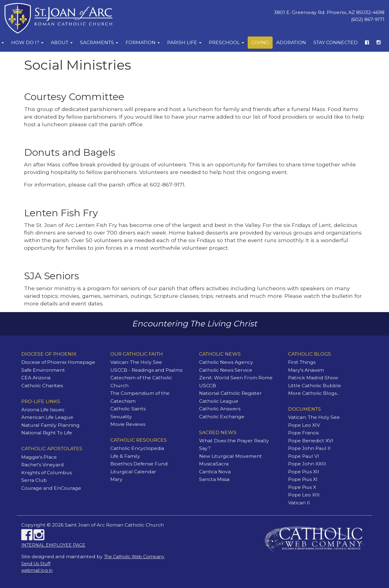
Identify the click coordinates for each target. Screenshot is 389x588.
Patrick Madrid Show (313, 378)
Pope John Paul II (309, 448)
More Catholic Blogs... (314, 393)
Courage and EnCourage (51, 488)
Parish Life (184, 42)
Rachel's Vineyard (43, 465)
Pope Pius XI (303, 479)
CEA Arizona (36, 378)
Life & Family (125, 456)
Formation (143, 42)
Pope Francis (303, 433)
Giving (260, 42)
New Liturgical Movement (231, 456)
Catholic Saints (128, 409)
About (62, 42)
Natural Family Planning (50, 425)
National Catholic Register (230, 393)
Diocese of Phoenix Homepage (58, 362)
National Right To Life (47, 433)
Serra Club (34, 480)
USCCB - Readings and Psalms (146, 370)
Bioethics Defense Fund (139, 464)
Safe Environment (43, 370)
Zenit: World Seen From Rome (236, 378)
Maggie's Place (39, 457)
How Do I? (27, 42)
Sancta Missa (214, 479)
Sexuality (121, 417)
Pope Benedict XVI (311, 441)
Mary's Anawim (306, 370)
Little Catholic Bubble (315, 386)
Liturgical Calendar (133, 472)
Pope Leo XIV (304, 425)
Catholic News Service (226, 370)
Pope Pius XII (304, 472)
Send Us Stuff (36, 564)
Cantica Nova (215, 472)
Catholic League (219, 401)
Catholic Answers (220, 409)
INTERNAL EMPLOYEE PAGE (53, 545)
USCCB (208, 386)
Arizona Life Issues (43, 410)
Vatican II (299, 503)
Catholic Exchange (222, 417)
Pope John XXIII (307, 464)
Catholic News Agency (226, 362)
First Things (302, 362)
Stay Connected (336, 42)
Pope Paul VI (304, 456)
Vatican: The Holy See (136, 362)
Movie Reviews (128, 424)
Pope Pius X (302, 487)
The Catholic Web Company (134, 557)
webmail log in (37, 570)
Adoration (291, 42)
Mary (116, 479)
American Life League (47, 417)
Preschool (226, 42)
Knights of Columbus (46, 473)
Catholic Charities (42, 386)
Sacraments (99, 42)
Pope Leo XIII (304, 495)
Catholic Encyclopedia (137, 448)
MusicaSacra (214, 464)
